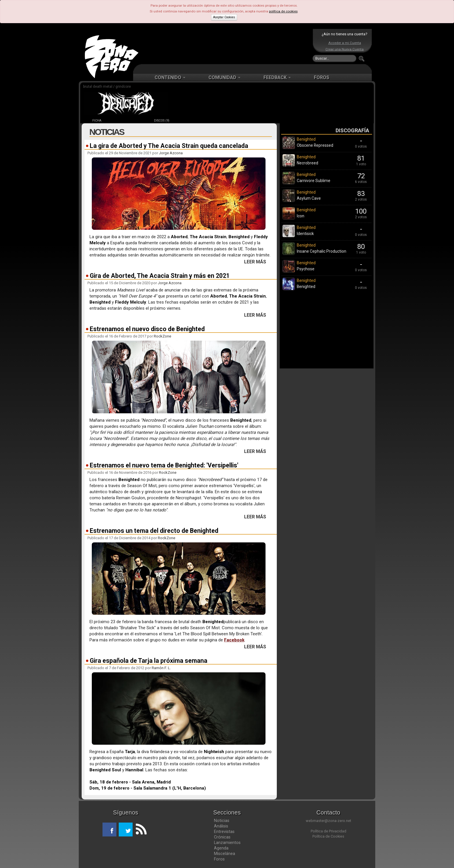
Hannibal (134, 770)
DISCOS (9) (162, 121)
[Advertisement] (226, 46)
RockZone (162, 336)
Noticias (222, 821)
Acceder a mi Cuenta (345, 43)
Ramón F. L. (161, 668)
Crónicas (222, 837)
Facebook (234, 640)
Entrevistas (224, 832)
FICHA (97, 121)
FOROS (322, 77)
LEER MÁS (255, 262)
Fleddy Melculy (131, 302)
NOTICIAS (129, 121)
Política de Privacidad (328, 831)
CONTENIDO (170, 77)
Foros (219, 859)
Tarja (130, 752)
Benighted (239, 237)
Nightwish (214, 752)
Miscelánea (225, 854)
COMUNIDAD (224, 77)
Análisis (221, 826)
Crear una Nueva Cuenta (345, 49)
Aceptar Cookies (224, 17)
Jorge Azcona (171, 153)
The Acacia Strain (208, 237)
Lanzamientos (227, 843)
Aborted (179, 237)
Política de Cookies (328, 836)
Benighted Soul (105, 770)
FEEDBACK (277, 77)
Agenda (221, 848)
